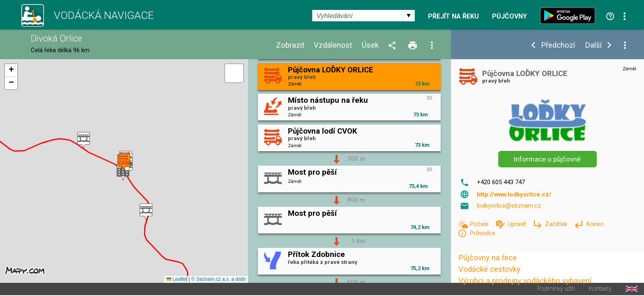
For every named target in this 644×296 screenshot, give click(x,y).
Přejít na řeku (453, 16)
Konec (595, 224)
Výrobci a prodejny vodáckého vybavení (525, 281)
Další (593, 45)
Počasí (480, 224)
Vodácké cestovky (489, 269)
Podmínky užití (556, 290)
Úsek (370, 45)
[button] (146, 212)
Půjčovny (509, 16)
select (409, 16)
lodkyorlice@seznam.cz (509, 206)
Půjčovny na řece (488, 258)
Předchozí (558, 45)
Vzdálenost (333, 45)
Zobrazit (290, 45)
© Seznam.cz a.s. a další (219, 280)
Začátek (557, 224)
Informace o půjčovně (547, 159)
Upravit (518, 224)
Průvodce (482, 233)
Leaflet (177, 280)
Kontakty (600, 290)
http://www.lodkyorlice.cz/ (514, 194)
